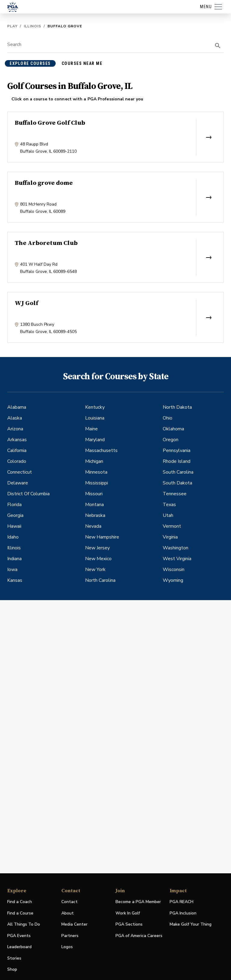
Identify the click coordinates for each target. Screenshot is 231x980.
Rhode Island (177, 461)
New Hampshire (102, 537)
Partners (70, 936)
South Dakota (177, 483)
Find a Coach (20, 902)
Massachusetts (101, 450)
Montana (94, 505)
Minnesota (96, 472)
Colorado (17, 461)
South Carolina (178, 472)
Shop (12, 970)
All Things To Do (24, 924)
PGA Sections (129, 924)
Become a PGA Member (138, 902)
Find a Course (20, 913)
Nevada (93, 526)
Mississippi (97, 483)
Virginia (170, 537)
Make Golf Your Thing (191, 925)
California (17, 450)
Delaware (18, 483)
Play (12, 26)
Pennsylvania (177, 450)
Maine (91, 429)
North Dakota (177, 407)
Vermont (172, 526)
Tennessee (175, 494)
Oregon (171, 440)
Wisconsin (174, 569)
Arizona (15, 429)
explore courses (30, 63)
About (68, 913)
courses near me (82, 63)
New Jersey (97, 548)
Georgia (15, 515)
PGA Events (19, 936)
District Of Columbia (28, 494)
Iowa (12, 569)
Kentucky (95, 407)
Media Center (74, 925)
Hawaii (14, 526)
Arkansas (17, 440)
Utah (168, 515)
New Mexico (98, 559)
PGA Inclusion (183, 913)
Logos (67, 947)
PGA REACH (182, 902)
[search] (218, 46)
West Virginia (177, 559)
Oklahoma (173, 429)
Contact (69, 902)
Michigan (94, 461)
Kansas (15, 580)
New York (95, 569)
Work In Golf (128, 913)
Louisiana (95, 418)
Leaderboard (19, 947)
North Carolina (100, 580)
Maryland (95, 440)
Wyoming (173, 580)
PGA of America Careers (139, 936)
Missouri (94, 494)
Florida (14, 505)
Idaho (13, 537)
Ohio (168, 418)
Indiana (14, 559)
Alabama (17, 407)
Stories (14, 958)
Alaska (15, 418)
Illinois (32, 26)
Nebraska (95, 515)
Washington (176, 548)
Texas (169, 505)
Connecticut (20, 472)
